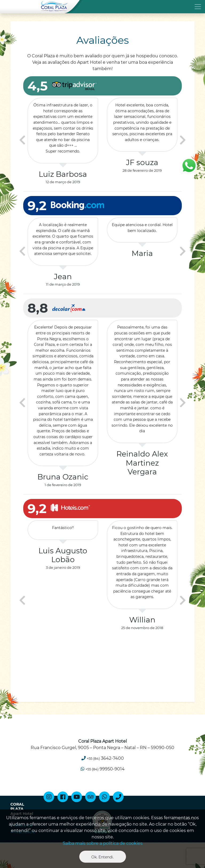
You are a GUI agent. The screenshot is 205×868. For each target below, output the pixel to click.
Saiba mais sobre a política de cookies (103, 843)
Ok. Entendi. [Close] (102, 857)
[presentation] (22, 140)
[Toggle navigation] (102, 7)
